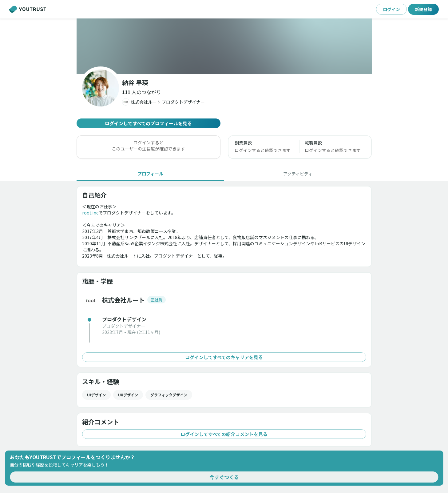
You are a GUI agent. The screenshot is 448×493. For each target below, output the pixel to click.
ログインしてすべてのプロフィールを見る (149, 123)
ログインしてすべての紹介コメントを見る (224, 434)
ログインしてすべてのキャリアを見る (224, 357)
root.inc (90, 213)
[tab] (150, 174)
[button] (142, 92)
